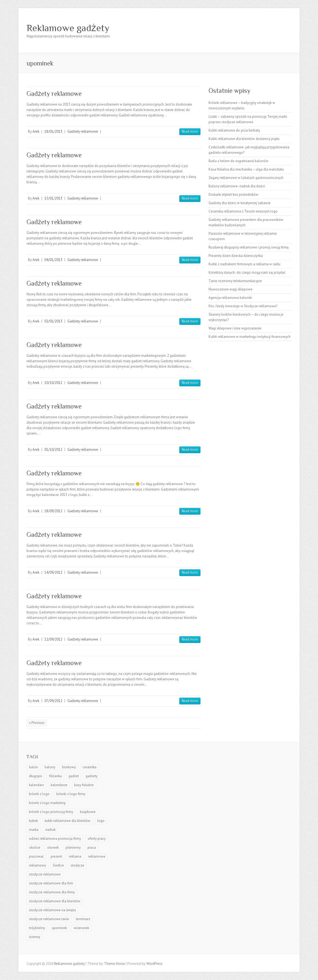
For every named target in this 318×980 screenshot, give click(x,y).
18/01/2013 (53, 131)
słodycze (77, 865)
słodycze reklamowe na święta (52, 910)
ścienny (35, 937)
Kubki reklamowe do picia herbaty (234, 130)
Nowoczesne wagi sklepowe (231, 289)
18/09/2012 (53, 511)
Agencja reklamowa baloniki (230, 298)
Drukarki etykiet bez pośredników (233, 195)
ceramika (90, 767)
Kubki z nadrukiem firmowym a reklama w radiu (244, 264)
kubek (33, 821)
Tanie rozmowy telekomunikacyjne (235, 281)
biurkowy (69, 767)
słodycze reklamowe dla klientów (55, 901)
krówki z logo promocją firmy (51, 812)
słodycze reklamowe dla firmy (52, 892)
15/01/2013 (53, 198)
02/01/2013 (53, 321)
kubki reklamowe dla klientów (68, 821)
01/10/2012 (53, 450)
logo (101, 821)
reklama (75, 856)
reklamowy (38, 865)
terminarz (83, 919)
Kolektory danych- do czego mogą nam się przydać (247, 272)
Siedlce (58, 865)
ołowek (53, 847)
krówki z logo (39, 794)
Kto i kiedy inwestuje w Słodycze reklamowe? (243, 306)
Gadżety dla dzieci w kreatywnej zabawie (240, 203)
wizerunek (81, 928)
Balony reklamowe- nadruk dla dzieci (237, 186)
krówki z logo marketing (47, 803)
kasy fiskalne (84, 785)
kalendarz (36, 785)
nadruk (50, 830)
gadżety (92, 776)
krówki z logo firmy (71, 794)
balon (33, 767)
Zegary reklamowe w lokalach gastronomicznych (246, 178)
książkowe (88, 812)
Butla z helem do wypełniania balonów (238, 161)
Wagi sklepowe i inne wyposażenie (235, 328)
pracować (36, 856)
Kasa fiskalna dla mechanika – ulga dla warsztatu (246, 169)
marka (34, 830)
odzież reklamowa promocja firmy (55, 839)
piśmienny (73, 847)
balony (50, 767)
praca (92, 847)
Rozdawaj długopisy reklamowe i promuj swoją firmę (249, 247)
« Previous (37, 723)
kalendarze (59, 785)
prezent (56, 856)
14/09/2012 (53, 572)
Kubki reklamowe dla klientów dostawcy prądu (244, 139)
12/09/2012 (53, 639)
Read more (190, 131)
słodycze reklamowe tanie (49, 919)
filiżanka (55, 776)
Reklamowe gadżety (68, 28)
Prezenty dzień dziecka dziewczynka (236, 256)
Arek (36, 131)
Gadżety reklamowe (54, 94)
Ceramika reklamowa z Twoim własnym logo (243, 211)
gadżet (74, 776)
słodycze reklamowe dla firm (51, 883)
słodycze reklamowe (45, 874)
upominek (59, 928)
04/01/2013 (53, 260)
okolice (35, 847)
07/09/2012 (53, 701)
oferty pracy (97, 839)
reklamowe (97, 856)
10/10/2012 (53, 383)
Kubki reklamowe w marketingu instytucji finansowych (250, 337)
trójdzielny (37, 928)
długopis (36, 776)
